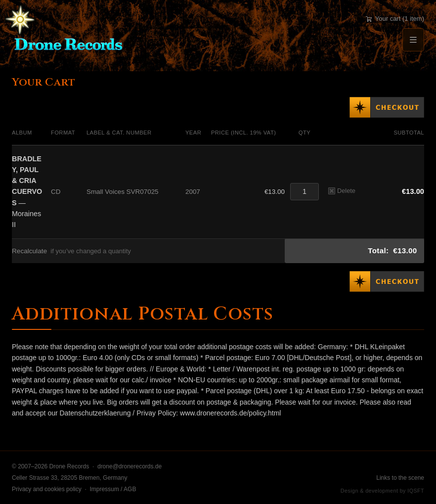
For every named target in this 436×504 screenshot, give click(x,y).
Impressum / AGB (113, 489)
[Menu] (413, 40)
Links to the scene (400, 478)
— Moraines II (27, 192)
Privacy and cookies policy (47, 489)
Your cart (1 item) (395, 19)
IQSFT (416, 491)
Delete (342, 191)
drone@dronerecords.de (130, 466)
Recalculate (29, 251)
